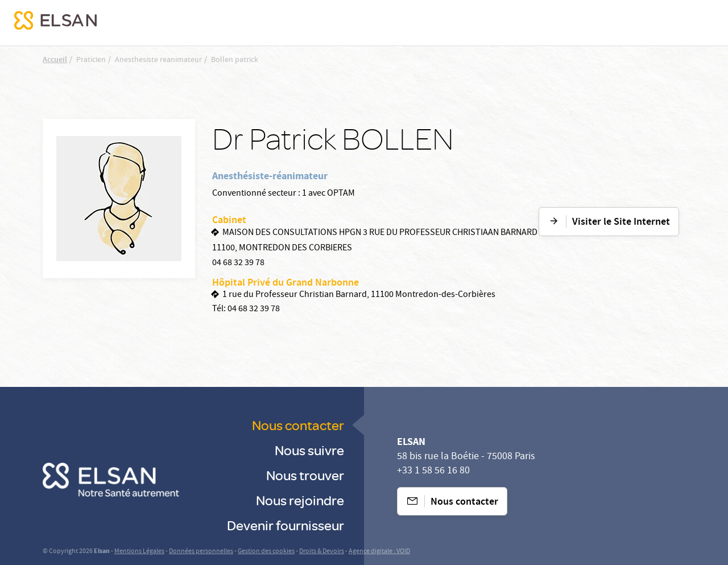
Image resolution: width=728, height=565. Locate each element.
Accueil (55, 60)
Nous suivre (309, 450)
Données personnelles (201, 552)
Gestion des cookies (266, 552)
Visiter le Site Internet (621, 222)
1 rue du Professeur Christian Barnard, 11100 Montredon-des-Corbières (359, 295)
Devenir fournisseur (286, 525)
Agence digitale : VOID (379, 552)
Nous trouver (305, 475)
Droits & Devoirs (322, 552)
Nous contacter (298, 425)
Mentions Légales (139, 552)
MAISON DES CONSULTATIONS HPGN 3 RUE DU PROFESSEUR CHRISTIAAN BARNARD (380, 233)
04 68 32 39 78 (238, 263)
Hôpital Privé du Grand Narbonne (286, 283)
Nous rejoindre (300, 500)
